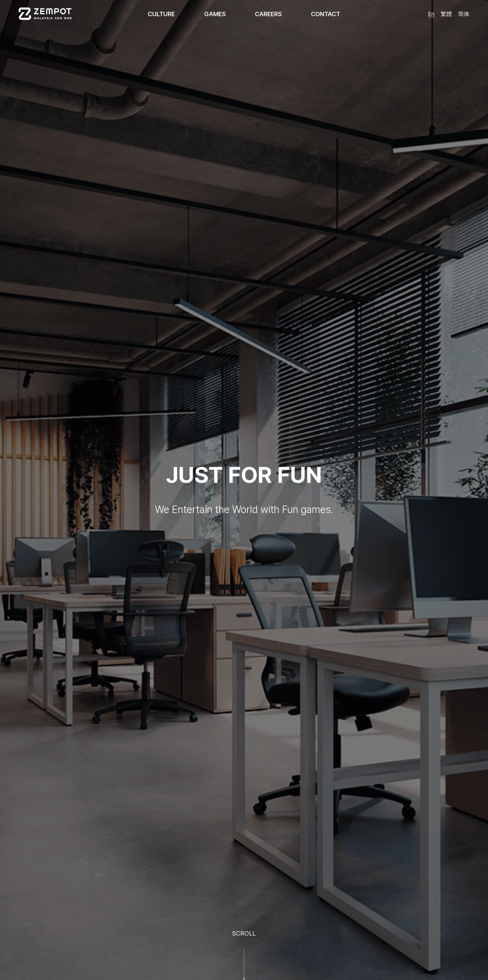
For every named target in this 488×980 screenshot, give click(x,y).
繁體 (446, 14)
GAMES (215, 14)
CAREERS (268, 14)
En (431, 14)
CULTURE (161, 14)
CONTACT (326, 14)
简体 (464, 14)
